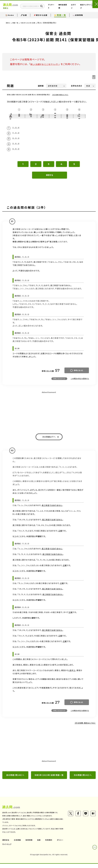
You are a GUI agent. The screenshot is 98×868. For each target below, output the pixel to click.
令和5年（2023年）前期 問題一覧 (49, 779)
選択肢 (41, 86)
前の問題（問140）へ (15, 779)
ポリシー (6, 848)
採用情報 (30, 844)
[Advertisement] (49, 414)
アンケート (56, 8)
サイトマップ (19, 848)
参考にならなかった (59, 382)
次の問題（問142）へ (83, 779)
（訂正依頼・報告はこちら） (61, 95)
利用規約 (50, 844)
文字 (77, 86)
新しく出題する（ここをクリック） (47, 64)
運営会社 (6, 844)
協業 (40, 844)
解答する (50, 178)
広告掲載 (18, 844)
